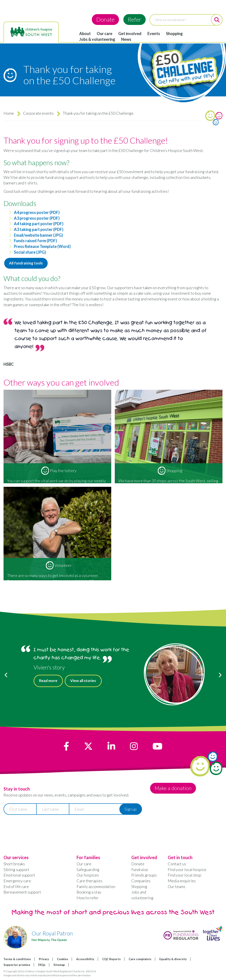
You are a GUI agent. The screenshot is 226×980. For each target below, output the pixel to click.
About (85, 34)
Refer (135, 19)
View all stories (86, 682)
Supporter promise (17, 966)
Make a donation (175, 789)
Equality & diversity (173, 960)
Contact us (177, 865)
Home (9, 113)
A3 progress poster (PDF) (37, 218)
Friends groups (144, 876)
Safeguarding (88, 870)
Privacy (44, 960)
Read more (49, 682)
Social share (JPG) (30, 252)
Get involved (130, 34)
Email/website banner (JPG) (38, 235)
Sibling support (16, 870)
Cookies (63, 960)
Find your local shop (185, 876)
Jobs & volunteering (97, 39)
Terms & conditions (17, 960)
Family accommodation (96, 887)
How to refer (88, 899)
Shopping (174, 34)
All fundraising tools (28, 264)
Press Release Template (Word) (42, 246)
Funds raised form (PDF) (35, 241)
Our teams (177, 887)
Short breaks (14, 865)
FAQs (42, 966)
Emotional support (19, 876)
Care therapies (89, 882)
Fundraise (140, 870)
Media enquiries (182, 882)
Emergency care (17, 882)
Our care (105, 34)
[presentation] (37, 830)
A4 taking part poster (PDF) (39, 224)
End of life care (16, 887)
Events (154, 34)
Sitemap (59, 966)
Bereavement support (22, 893)
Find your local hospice (187, 870)
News (126, 39)
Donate (105, 19)
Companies (141, 882)
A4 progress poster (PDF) (37, 212)
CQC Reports (111, 960)
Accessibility (85, 960)
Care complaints (140, 960)
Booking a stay (89, 893)
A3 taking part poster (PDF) (39, 229)
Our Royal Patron (52, 934)
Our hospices (88, 876)
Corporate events (38, 113)
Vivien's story (49, 668)
